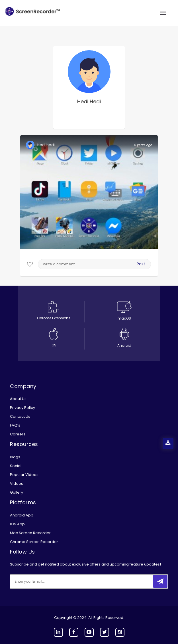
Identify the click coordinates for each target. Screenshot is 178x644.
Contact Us (20, 416)
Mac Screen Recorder (30, 533)
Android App (22, 515)
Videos (17, 483)
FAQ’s (15, 425)
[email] (48, 582)
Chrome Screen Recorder (34, 542)
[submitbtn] (160, 581)
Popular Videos (24, 475)
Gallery (17, 492)
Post (141, 264)
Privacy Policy (22, 408)
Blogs (15, 457)
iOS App (17, 524)
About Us (18, 399)
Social (16, 466)
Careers (18, 434)
